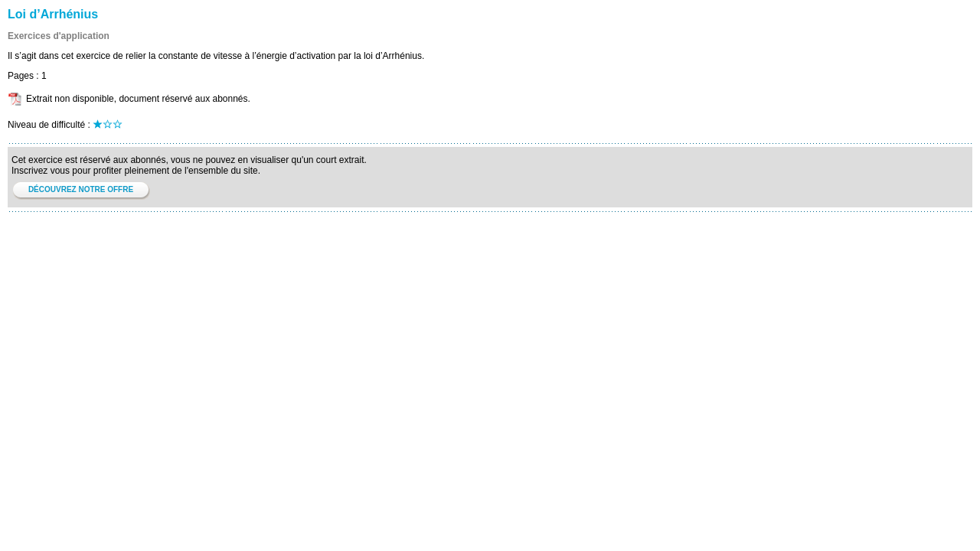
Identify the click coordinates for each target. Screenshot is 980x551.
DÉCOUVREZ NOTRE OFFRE (81, 189)
